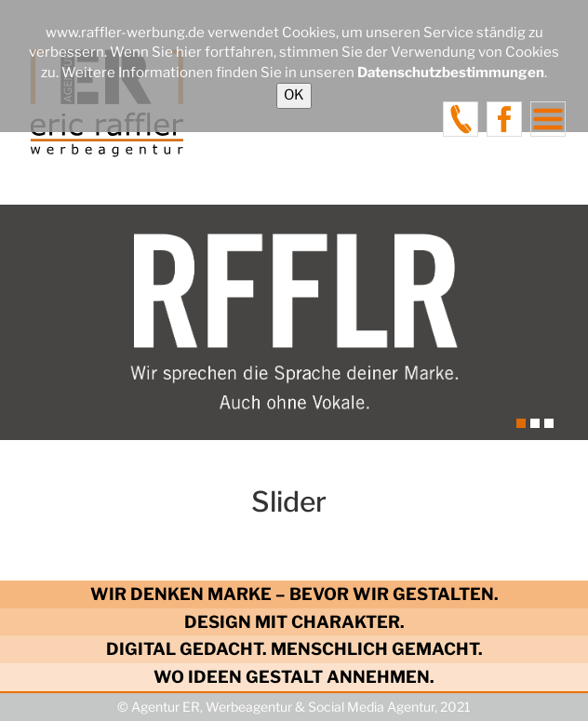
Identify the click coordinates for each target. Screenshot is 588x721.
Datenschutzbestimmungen (451, 73)
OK (294, 95)
